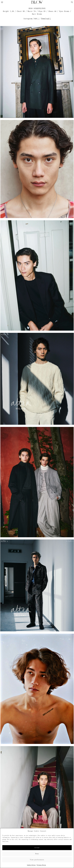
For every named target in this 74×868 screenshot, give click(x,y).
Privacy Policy (41, 865)
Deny (37, 854)
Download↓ (46, 19)
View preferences (37, 860)
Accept (37, 848)
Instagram (28, 19)
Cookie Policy (31, 865)
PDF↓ (37, 19)
